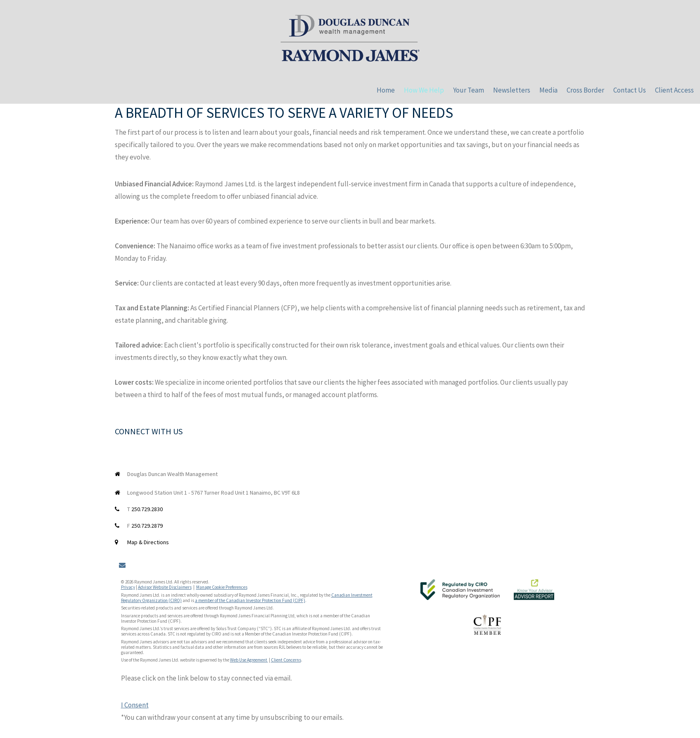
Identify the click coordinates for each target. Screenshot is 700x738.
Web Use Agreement (249, 660)
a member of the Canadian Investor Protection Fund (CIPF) (250, 600)
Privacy (128, 587)
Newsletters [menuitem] (512, 90)
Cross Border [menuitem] (585, 90)
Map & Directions (148, 542)
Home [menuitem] (386, 90)
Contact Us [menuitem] (630, 90)
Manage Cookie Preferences (222, 587)
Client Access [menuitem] (674, 90)
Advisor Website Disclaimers (165, 587)
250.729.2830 (147, 509)
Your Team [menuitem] (469, 90)
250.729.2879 (147, 526)
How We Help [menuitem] (424, 90)
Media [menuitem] (548, 90)
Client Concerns (286, 660)
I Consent (135, 705)
